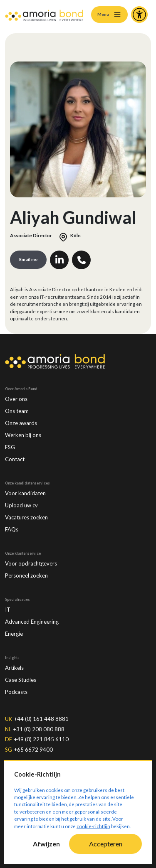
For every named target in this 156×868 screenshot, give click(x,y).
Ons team (17, 411)
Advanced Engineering (32, 622)
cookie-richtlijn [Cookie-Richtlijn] (93, 826)
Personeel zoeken (26, 575)
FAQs (12, 529)
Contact (15, 459)
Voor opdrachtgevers (31, 563)
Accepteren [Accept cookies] (106, 844)
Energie (14, 634)
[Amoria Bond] (44, 15)
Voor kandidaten (25, 493)
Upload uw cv (21, 505)
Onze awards (21, 423)
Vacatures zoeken (26, 517)
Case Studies (21, 680)
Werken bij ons (23, 435)
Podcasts (16, 692)
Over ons (16, 399)
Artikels (14, 668)
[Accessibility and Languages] (139, 15)
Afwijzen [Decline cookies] (46, 844)
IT (8, 610)
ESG (10, 447)
